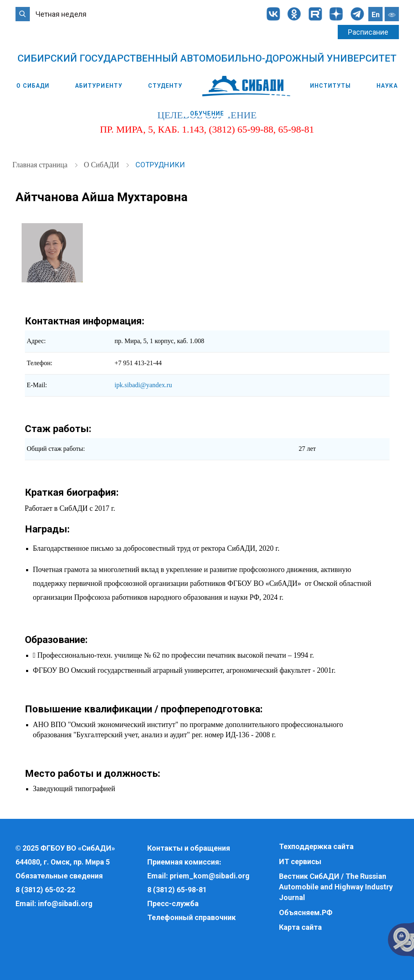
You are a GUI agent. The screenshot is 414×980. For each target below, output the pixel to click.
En (376, 14)
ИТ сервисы (300, 861)
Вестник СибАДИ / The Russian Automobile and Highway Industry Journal (336, 887)
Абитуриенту (99, 86)
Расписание (368, 32)
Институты (331, 86)
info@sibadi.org (65, 904)
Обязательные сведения (59, 876)
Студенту (165, 86)
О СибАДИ (33, 86)
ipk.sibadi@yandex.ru (143, 385)
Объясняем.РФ (306, 912)
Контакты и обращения (189, 848)
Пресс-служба (173, 904)
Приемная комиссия (183, 862)
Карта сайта (300, 927)
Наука (387, 86)
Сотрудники (160, 165)
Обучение (207, 113)
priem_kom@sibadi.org (210, 876)
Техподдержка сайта (316, 846)
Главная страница (41, 165)
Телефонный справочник (192, 917)
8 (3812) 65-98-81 (177, 890)
